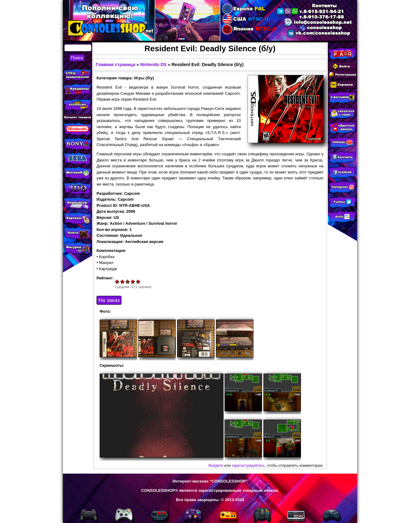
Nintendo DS (154, 65)
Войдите (216, 466)
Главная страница (115, 65)
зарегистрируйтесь (248, 466)
